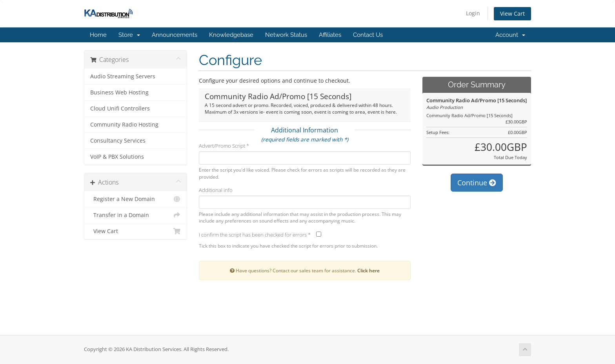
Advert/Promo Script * (224, 146)
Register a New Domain (136, 199)
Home (98, 35)
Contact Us (368, 35)
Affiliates (330, 35)
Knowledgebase (231, 35)
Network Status (286, 35)
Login (473, 13)
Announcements (175, 35)
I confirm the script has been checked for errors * (255, 235)
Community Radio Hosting (124, 125)
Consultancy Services (118, 141)
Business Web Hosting (119, 92)
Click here (368, 270)
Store (129, 35)
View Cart (512, 14)
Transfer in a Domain (136, 215)
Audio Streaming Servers (123, 76)
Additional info (216, 190)
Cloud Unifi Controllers (120, 109)
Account (510, 35)
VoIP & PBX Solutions (117, 157)
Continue (477, 183)
